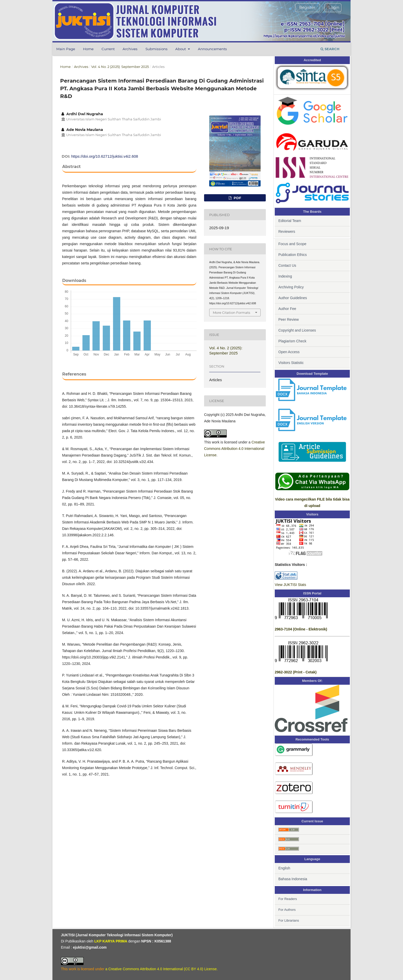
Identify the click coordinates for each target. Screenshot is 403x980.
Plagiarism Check (292, 341)
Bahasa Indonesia (293, 879)
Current (108, 49)
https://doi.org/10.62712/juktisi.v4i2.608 (105, 156)
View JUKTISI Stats (290, 585)
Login (334, 7)
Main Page (66, 49)
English (284, 868)
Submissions (157, 49)
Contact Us (287, 265)
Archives (130, 49)
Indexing (285, 276)
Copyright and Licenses (297, 330)
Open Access (289, 352)
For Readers (288, 899)
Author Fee (287, 309)
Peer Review (288, 319)
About (181, 49)
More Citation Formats (231, 313)
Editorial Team (290, 221)
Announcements (212, 49)
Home (88, 49)
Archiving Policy (291, 287)
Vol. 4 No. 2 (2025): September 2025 (120, 67)
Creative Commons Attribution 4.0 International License (235, 449)
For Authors (287, 910)
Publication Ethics (293, 255)
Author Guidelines (293, 298)
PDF (237, 198)
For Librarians (289, 920)
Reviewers (287, 231)
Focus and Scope (292, 244)
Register (307, 7)
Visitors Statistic (291, 363)
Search (330, 49)
